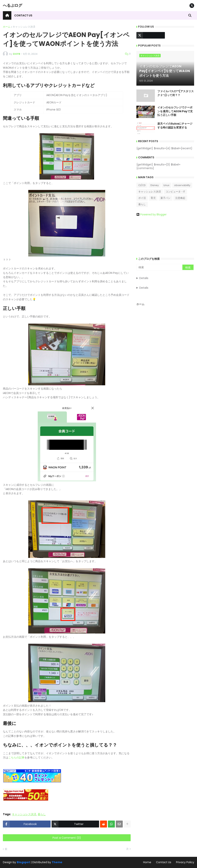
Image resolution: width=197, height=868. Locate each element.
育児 (153, 198)
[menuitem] (7, 15)
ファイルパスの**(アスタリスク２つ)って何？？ (176, 93)
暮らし (42, 814)
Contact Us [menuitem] (23, 15)
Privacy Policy (185, 862)
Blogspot (23, 862)
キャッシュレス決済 (24, 27)
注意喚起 (180, 198)
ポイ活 (142, 198)
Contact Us (164, 862)
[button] (190, 15)
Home (147, 862)
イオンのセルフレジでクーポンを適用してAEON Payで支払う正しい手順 (175, 111)
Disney (155, 185)
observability (182, 185)
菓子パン (165, 198)
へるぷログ (13, 5)
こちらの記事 (16, 757)
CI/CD (142, 185)
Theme (57, 862)
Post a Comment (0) (67, 838)
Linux (166, 185)
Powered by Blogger (152, 214)
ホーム (7, 27)
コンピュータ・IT (175, 192)
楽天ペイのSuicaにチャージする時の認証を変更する (175, 126)
